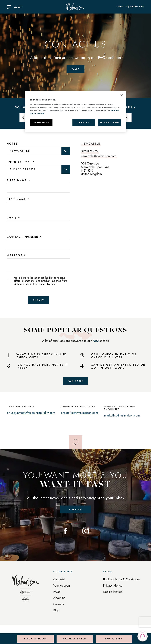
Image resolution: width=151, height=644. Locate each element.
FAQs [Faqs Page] (76, 69)
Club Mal (59, 583)
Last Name (18, 199)
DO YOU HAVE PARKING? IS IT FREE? (43, 367)
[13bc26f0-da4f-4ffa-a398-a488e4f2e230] (38, 188)
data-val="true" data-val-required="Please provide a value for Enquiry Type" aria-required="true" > (38, 169)
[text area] (38, 264)
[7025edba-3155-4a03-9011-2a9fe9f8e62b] (38, 207)
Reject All (84, 122)
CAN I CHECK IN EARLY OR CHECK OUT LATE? (114, 357)
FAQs (57, 595)
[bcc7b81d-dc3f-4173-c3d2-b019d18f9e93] (38, 244)
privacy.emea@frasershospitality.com (31, 415)
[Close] (122, 95)
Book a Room (35, 636)
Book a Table (74, 636)
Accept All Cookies (110, 122)
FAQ (96, 342)
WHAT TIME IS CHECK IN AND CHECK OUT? (42, 357)
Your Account (62, 589)
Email (13, 218)
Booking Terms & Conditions (121, 583)
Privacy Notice (113, 589)
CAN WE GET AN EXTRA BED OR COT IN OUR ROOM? (118, 367)
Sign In (122, 7)
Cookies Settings (41, 122)
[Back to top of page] (75, 445)
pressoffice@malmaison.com (79, 415)
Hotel (12, 144)
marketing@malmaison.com (122, 418)
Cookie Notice (113, 595)
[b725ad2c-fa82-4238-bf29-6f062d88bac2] (38, 225)
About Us (59, 602)
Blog (56, 614)
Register (137, 7)
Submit (38, 301)
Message (16, 256)
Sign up (75, 512)
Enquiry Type (21, 162)
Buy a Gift (114, 636)
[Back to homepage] (26, 594)
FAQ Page (75, 383)
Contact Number (24, 237)
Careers (59, 608)
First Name (19, 181)
